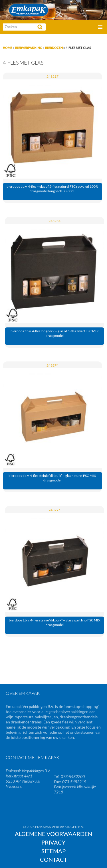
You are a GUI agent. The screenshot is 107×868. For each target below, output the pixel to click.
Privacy (53, 842)
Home (8, 48)
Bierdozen (54, 48)
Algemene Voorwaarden (53, 834)
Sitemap (53, 851)
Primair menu (100, 27)
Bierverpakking (29, 48)
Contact (54, 859)
